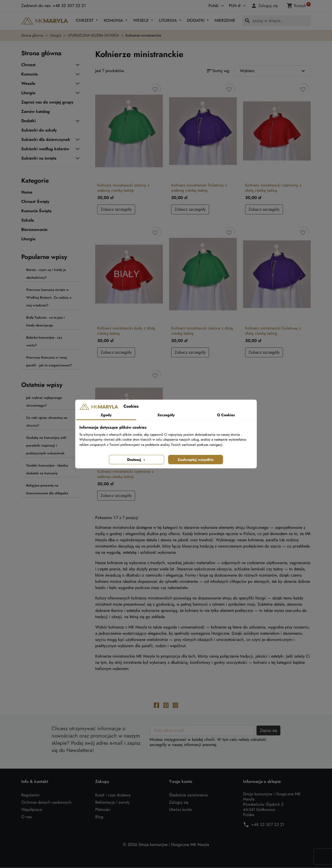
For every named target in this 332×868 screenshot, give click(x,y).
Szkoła (27, 220)
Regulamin (30, 795)
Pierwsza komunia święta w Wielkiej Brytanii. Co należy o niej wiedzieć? (49, 298)
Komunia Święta (36, 211)
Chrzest (85, 20)
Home (27, 192)
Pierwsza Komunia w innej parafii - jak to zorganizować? (49, 361)
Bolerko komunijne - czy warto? (44, 341)
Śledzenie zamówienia (188, 795)
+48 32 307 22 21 (268, 825)
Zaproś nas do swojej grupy (47, 102)
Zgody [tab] (106, 415)
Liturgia (169, 20)
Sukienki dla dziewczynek (46, 140)
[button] (265, 6)
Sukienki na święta (39, 158)
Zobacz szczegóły (116, 209)
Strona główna (41, 53)
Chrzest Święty (35, 202)
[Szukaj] (276, 21)
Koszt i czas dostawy (113, 795)
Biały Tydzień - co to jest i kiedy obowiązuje (46, 321)
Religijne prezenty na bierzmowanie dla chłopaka (47, 489)
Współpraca (32, 810)
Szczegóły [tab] (166, 415)
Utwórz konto (181, 810)
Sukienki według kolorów (45, 149)
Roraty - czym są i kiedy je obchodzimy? (46, 274)
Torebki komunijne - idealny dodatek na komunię (47, 469)
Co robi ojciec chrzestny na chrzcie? (47, 422)
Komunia (114, 20)
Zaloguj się (179, 802)
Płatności (103, 810)
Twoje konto (181, 782)
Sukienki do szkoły (39, 130)
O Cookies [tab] (226, 415)
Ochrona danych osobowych (46, 802)
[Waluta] (236, 6)
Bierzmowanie (34, 230)
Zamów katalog (36, 112)
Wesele (141, 20)
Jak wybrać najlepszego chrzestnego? (44, 402)
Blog (99, 817)
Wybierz (273, 71)
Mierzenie (225, 20)
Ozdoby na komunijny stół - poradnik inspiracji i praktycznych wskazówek (47, 445)
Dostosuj (137, 460)
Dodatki (196, 20)
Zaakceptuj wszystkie (196, 460)
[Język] (211, 6)
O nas (26, 817)
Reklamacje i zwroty (112, 802)
